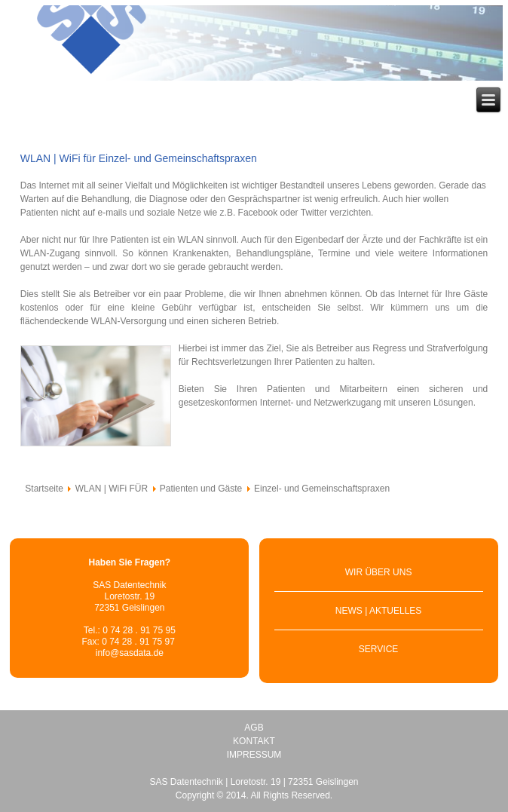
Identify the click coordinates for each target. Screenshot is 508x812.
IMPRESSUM (254, 755)
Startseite (44, 489)
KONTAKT (254, 741)
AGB (254, 728)
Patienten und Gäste (201, 489)
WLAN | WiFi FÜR (112, 489)
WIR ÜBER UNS (379, 572)
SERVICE (378, 649)
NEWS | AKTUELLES (379, 611)
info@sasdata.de (130, 653)
